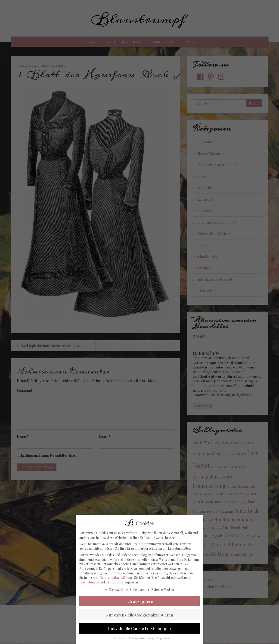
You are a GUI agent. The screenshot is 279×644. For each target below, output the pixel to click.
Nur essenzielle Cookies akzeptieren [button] (139, 619)
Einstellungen (89, 587)
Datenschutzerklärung (116, 582)
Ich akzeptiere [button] (140, 606)
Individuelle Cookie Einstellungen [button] (139, 633)
